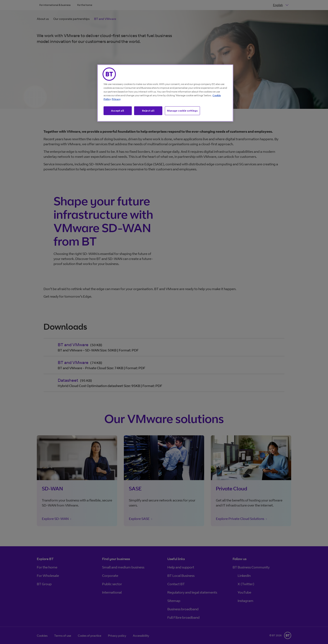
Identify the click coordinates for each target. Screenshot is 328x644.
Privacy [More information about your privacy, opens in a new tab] (116, 99)
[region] (165, 93)
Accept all (118, 111)
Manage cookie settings (182, 111)
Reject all (148, 111)
